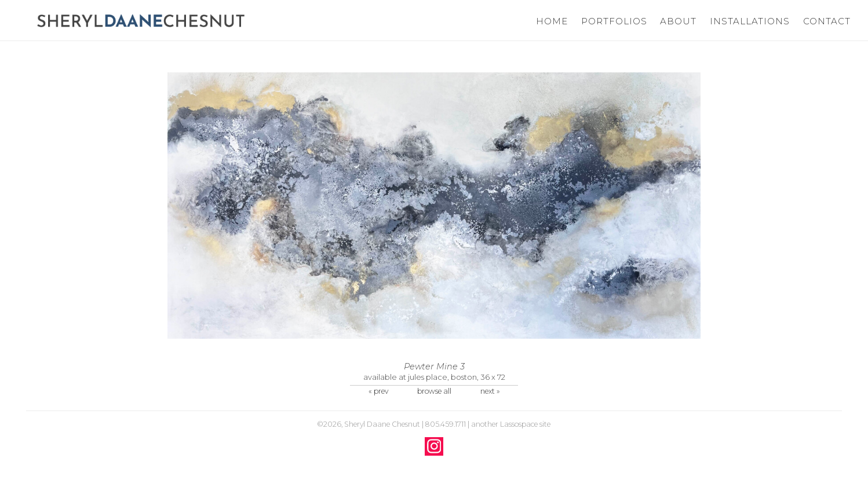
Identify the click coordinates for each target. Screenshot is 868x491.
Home (552, 21)
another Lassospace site (511, 424)
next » (490, 391)
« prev (378, 391)
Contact (827, 21)
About (678, 21)
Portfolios (614, 21)
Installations (750, 21)
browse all (434, 391)
